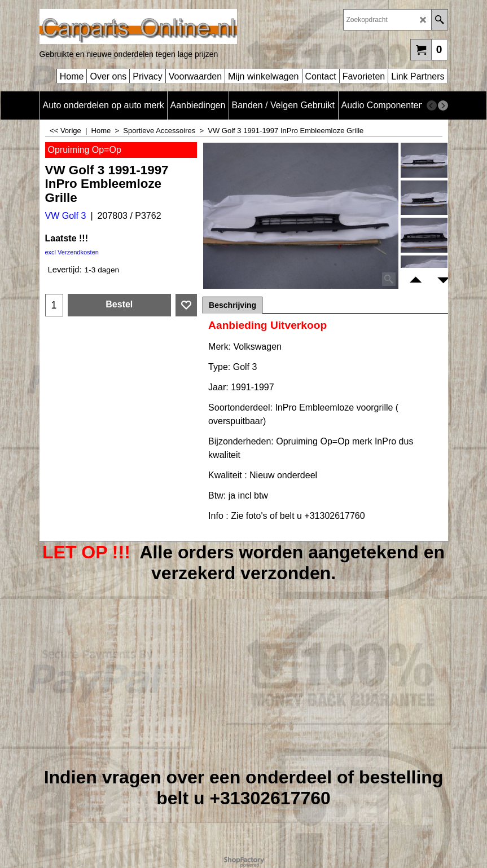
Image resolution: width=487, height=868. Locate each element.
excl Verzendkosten (72, 252)
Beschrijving (232, 305)
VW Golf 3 (66, 216)
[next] (443, 105)
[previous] (432, 105)
